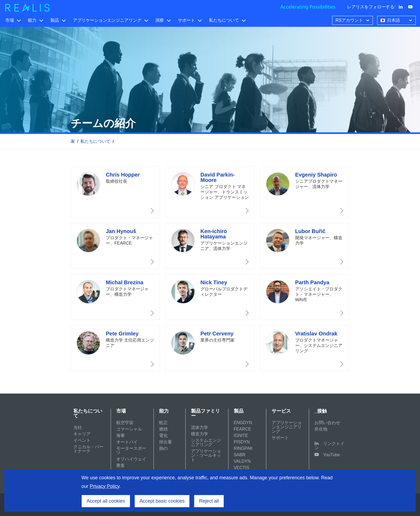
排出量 (166, 442)
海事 (121, 435)
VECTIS (242, 468)
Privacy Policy (105, 486)
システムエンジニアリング (206, 442)
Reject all (209, 501)
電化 (163, 435)
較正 (163, 423)
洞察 (160, 20)
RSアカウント (353, 20)
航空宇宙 (125, 423)
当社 (78, 427)
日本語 (397, 20)
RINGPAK (243, 448)
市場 (10, 20)
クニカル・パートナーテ (88, 449)
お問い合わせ (327, 423)
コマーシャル (129, 429)
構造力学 (200, 434)
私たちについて (224, 20)
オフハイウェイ (131, 459)
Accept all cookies (106, 501)
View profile (115, 192)
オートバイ (127, 442)
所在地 (321, 429)
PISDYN (242, 442)
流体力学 (200, 427)
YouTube (331, 455)
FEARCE (243, 429)
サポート (186, 20)
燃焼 (163, 429)
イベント (82, 440)
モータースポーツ (131, 450)
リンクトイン (329, 446)
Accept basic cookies (162, 501)
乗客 (121, 465)
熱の (163, 448)
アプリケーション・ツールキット (206, 455)
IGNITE (241, 435)
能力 (32, 20)
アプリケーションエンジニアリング (107, 20)
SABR (240, 455)
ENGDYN (243, 423)
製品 (55, 20)
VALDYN (242, 461)
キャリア (82, 434)
